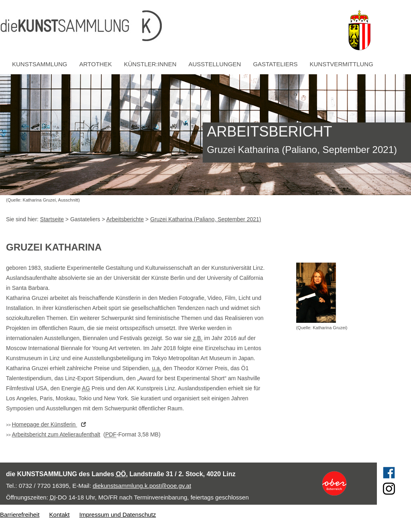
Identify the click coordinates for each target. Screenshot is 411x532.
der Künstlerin (51, 424)
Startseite (52, 219)
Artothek (96, 64)
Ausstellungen (215, 64)
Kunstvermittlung (342, 64)
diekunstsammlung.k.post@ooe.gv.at (142, 486)
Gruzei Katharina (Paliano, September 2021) (205, 219)
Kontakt (60, 515)
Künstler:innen (150, 64)
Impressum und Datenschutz (118, 515)
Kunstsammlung (40, 64)
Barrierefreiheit (20, 515)
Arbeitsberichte (125, 219)
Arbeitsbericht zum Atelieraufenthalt (56, 434)
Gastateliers (275, 64)
